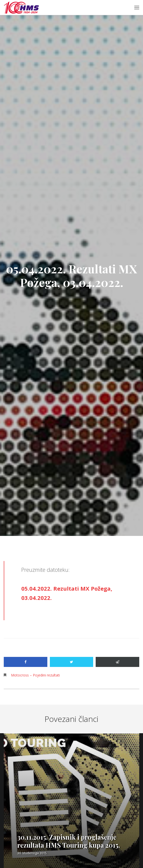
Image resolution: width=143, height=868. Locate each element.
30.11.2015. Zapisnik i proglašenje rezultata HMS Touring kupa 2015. (69, 841)
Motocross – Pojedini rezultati (35, 675)
